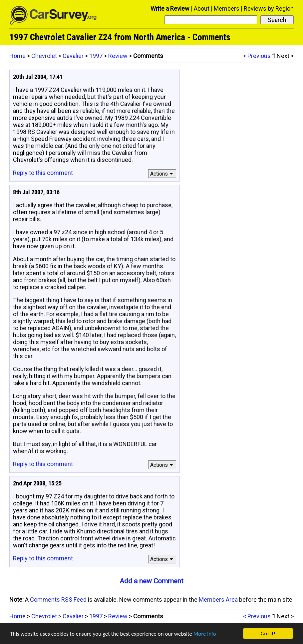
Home (17, 56)
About (202, 8)
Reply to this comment (43, 173)
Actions (163, 174)
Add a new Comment (151, 581)
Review (118, 56)
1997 (96, 56)
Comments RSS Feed (58, 600)
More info (205, 634)
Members (227, 8)
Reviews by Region (269, 8)
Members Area (218, 600)
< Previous (257, 56)
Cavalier (73, 56)
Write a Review (170, 8)
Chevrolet (44, 56)
